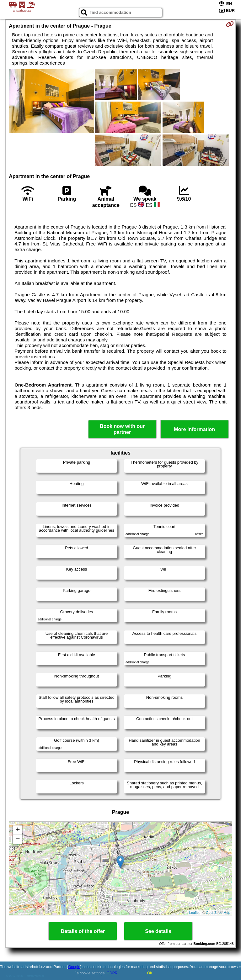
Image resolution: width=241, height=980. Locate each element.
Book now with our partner (122, 429)
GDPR (112, 973)
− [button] (18, 840)
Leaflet (194, 913)
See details (158, 931)
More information (194, 429)
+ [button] (18, 830)
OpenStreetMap (218, 913)
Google (74, 967)
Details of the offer (83, 931)
